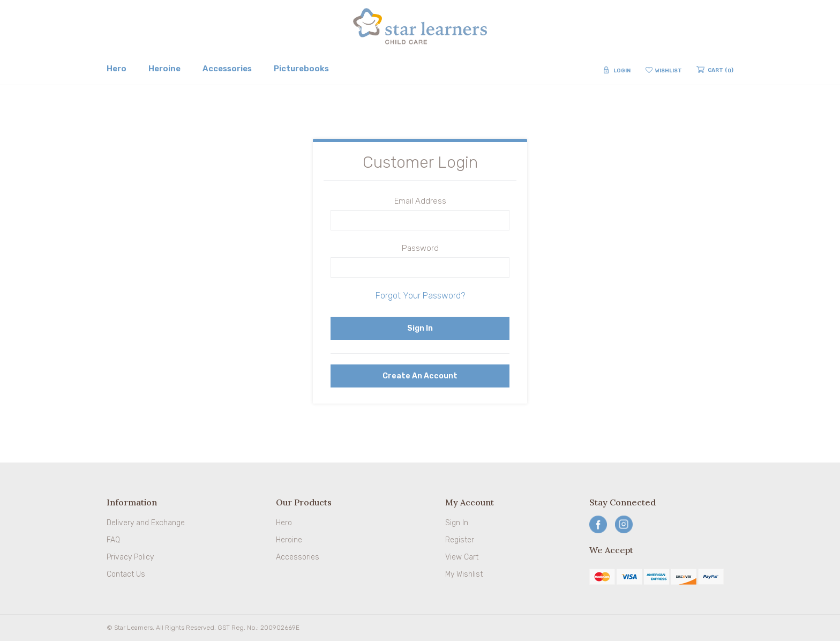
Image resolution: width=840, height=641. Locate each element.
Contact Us (126, 574)
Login (622, 71)
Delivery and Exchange (146, 523)
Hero (284, 523)
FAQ (113, 540)
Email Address (420, 201)
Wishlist (669, 71)
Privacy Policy (130, 557)
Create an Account (420, 376)
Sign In (457, 523)
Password (420, 248)
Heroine (289, 540)
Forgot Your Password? (420, 296)
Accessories (298, 557)
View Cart (462, 557)
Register (460, 540)
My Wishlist (464, 574)
